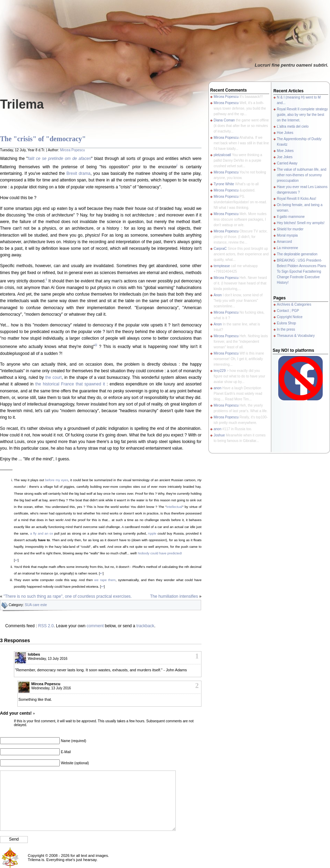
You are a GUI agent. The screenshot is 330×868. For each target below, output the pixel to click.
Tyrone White (224, 184)
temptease (222, 266)
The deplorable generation (297, 254)
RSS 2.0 (46, 626)
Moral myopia (287, 235)
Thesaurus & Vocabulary (296, 336)
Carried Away (287, 163)
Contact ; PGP (288, 311)
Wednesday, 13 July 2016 (48, 659)
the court (53, 377)
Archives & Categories (294, 304)
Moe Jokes (285, 151)
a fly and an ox (42, 533)
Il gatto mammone (291, 217)
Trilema (22, 104)
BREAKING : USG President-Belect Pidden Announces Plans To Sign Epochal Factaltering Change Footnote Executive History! (302, 271)
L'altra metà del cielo (293, 126)
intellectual (174, 507)
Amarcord (284, 242)
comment (95, 626)
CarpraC (220, 249)
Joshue (219, 435)
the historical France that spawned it (70, 384)
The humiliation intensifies (174, 596)
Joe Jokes (285, 157)
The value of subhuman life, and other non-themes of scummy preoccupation (302, 175)
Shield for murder (290, 229)
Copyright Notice (290, 317)
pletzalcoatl (222, 155)
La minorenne (287, 248)
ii (46, 279)
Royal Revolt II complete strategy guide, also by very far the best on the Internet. (302, 115)
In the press (286, 329)
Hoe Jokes (285, 133)
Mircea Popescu (73, 150)
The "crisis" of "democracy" (43, 139)
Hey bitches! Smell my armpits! (301, 223)
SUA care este (36, 605)
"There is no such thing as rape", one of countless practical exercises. (68, 596)
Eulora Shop (286, 323)
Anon (218, 295)
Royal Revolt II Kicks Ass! (296, 199)
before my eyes (57, 480)
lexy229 (220, 371)
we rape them (105, 580)
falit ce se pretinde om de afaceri (59, 159)
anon (217, 388)
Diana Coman (224, 120)
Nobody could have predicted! (160, 553)
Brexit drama (78, 173)
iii (96, 345)
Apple (152, 533)
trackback (145, 626)
